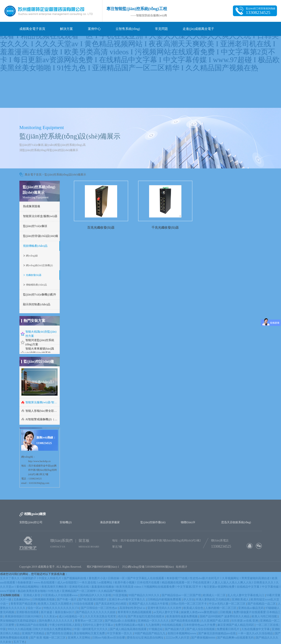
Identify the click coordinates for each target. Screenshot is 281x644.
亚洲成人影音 (32, 595)
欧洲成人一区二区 (215, 595)
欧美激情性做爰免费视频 (182, 616)
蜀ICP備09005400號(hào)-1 (103, 567)
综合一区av (35, 608)
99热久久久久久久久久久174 (62, 608)
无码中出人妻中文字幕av (98, 625)
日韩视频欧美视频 (44, 599)
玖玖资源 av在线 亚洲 (245, 621)
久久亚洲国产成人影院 (216, 621)
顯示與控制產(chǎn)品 (37, 304)
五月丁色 (19, 642)
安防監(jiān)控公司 (31, 522)
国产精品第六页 (175, 629)
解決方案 (66, 29)
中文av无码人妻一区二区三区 (228, 604)
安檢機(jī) (66, 522)
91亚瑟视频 (120, 595)
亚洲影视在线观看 (28, 612)
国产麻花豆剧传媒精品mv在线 (217, 633)
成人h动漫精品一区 (71, 616)
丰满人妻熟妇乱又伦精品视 (213, 599)
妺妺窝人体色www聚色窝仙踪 (200, 612)
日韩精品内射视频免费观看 (165, 599)
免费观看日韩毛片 (228, 629)
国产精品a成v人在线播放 (121, 621)
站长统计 (182, 567)
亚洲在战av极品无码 (251, 608)
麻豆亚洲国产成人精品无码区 (236, 625)
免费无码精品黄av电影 (130, 625)
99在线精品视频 (172, 625)
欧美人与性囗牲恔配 (265, 616)
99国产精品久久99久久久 (144, 595)
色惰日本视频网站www (182, 633)
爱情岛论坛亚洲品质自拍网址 (146, 638)
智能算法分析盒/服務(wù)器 (40, 216)
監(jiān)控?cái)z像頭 (35, 226)
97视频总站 (156, 629)
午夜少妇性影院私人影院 (65, 625)
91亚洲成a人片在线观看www (60, 595)
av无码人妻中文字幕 (167, 612)
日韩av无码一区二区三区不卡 (189, 604)
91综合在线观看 (84, 604)
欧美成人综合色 (194, 608)
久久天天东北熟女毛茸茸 (101, 616)
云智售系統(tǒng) (128, 29)
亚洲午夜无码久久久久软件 (165, 608)
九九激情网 (153, 625)
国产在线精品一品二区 (262, 604)
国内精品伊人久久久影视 (96, 595)
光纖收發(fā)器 (34, 275)
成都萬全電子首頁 (32, 29)
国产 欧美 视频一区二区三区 (48, 638)
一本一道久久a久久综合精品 (256, 633)
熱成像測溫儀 (32, 206)
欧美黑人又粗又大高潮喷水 (55, 604)
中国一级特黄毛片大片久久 (91, 629)
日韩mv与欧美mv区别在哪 (109, 638)
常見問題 (161, 29)
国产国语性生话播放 (60, 633)
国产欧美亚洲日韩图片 (93, 599)
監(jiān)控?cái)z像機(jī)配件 (40, 295)
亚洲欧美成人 (241, 599)
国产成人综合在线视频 (201, 629)
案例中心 (94, 29)
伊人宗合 (189, 599)
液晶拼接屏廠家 (110, 522)
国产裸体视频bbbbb (204, 638)
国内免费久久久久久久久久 (56, 621)
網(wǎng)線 (32, 256)
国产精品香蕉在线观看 (185, 621)
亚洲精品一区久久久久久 (154, 621)
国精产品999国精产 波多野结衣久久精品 (225, 616)
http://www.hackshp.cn (39, 461)
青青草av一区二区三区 (89, 621)
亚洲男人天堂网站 (79, 638)
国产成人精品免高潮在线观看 (129, 629)
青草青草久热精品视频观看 (135, 612)
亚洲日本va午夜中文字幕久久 (127, 599)
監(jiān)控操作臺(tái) (153, 522)
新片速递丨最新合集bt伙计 (58, 612)
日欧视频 (226, 612)
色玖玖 (122, 616)
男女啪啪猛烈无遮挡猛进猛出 (19, 621)
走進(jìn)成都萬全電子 (198, 29)
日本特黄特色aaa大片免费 (200, 625)
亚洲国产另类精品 (34, 633)
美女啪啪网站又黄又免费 (90, 633)
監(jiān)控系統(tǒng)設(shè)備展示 (65, 175)
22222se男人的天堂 (178, 638)
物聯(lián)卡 (188, 522)
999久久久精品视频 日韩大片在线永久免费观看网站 (40, 629)
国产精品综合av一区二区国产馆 (182, 595)
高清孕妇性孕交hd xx (133, 608)
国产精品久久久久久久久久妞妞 (96, 612)
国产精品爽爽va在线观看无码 (236, 638)
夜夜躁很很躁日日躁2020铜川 (24, 616)
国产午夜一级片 (67, 599)
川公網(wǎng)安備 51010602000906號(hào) (149, 567)
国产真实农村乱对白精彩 (112, 604)
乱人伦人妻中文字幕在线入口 (246, 595)
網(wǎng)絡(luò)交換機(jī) (39, 265)
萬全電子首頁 (33, 175)
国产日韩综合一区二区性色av (99, 608)
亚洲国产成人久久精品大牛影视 (149, 604)
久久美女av (51, 616)
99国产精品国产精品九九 (150, 633)
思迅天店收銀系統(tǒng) (236, 522)
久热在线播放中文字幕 (256, 629)
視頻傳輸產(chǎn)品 (35, 246)
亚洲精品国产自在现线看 (32, 625)
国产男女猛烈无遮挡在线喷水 (146, 616)
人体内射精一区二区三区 (221, 608)
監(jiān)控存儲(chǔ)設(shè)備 (41, 236)
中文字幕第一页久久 (120, 633)
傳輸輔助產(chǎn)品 (36, 285)
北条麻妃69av (22, 599)
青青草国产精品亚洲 (24, 604)
